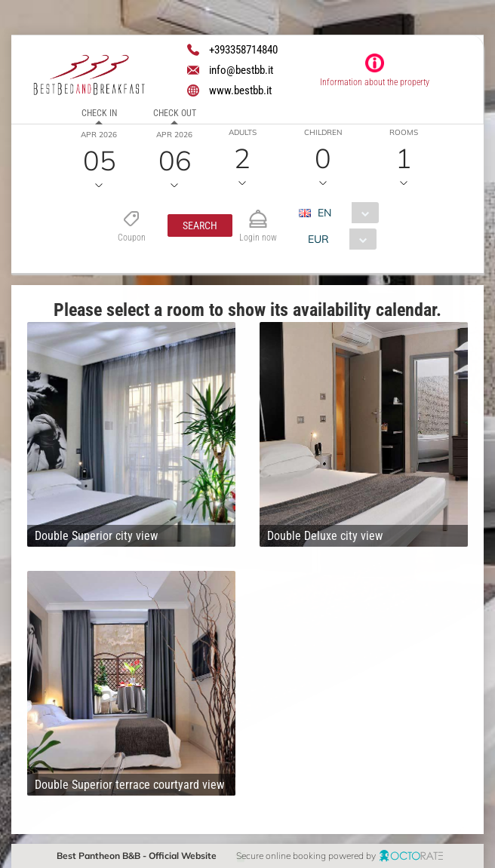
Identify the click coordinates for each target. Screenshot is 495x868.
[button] (199, 225)
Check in (99, 113)
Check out (175, 113)
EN (324, 213)
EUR (318, 239)
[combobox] (344, 213)
